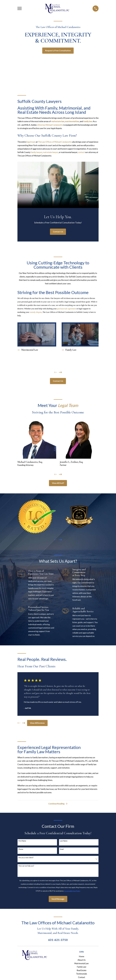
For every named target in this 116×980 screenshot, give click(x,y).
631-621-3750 (58, 940)
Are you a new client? (26, 858)
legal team (31, 142)
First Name (22, 841)
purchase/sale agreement (67, 309)
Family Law (82, 967)
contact (81, 152)
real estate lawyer (50, 152)
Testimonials (82, 974)
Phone (21, 850)
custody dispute (36, 312)
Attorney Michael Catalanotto (50, 125)
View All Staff (58, 483)
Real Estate (82, 971)
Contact (82, 978)
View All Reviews (37, 723)
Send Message (58, 899)
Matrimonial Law (82, 964)
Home (82, 957)
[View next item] (60, 372)
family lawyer (36, 152)
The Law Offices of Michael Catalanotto (55, 142)
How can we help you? (26, 866)
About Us (82, 960)
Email (62, 850)
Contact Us (58, 232)
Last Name (64, 841)
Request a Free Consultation (58, 51)
